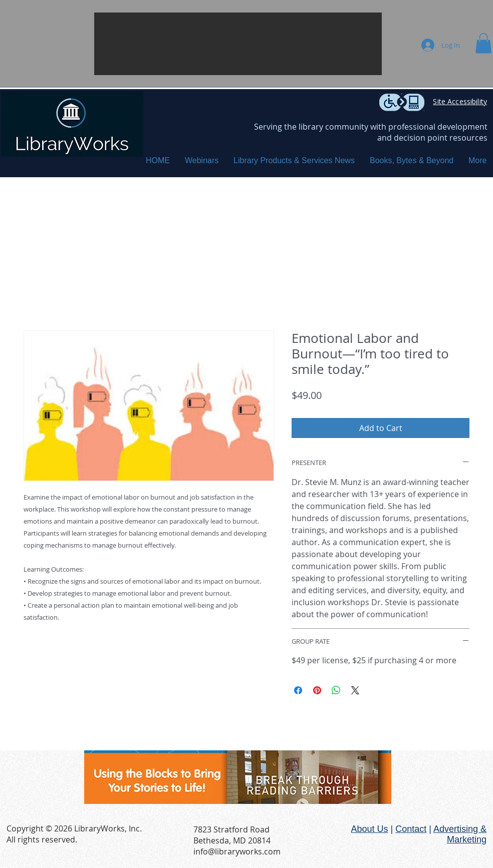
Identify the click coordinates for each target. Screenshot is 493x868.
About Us (369, 829)
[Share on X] (355, 690)
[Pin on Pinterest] (317, 690)
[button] (238, 44)
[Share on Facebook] (298, 690)
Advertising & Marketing (460, 834)
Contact (411, 829)
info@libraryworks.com (237, 851)
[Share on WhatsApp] (336, 690)
